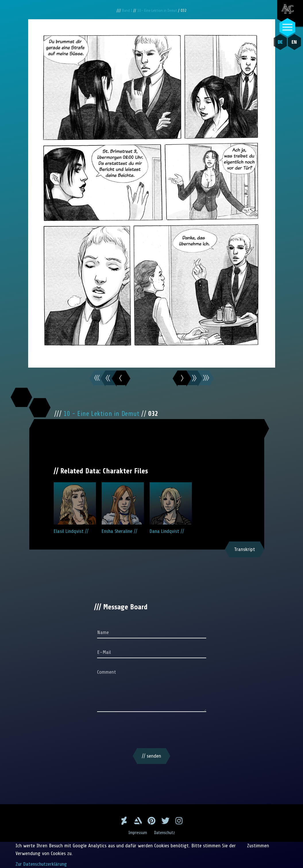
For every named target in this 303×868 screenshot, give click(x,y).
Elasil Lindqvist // (75, 508)
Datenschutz (165, 833)
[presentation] (152, 731)
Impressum (137, 833)
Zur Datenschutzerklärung (42, 864)
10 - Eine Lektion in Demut (158, 10)
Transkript (245, 549)
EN (293, 42)
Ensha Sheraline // (123, 508)
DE (279, 42)
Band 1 (126, 10)
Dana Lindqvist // (171, 508)
